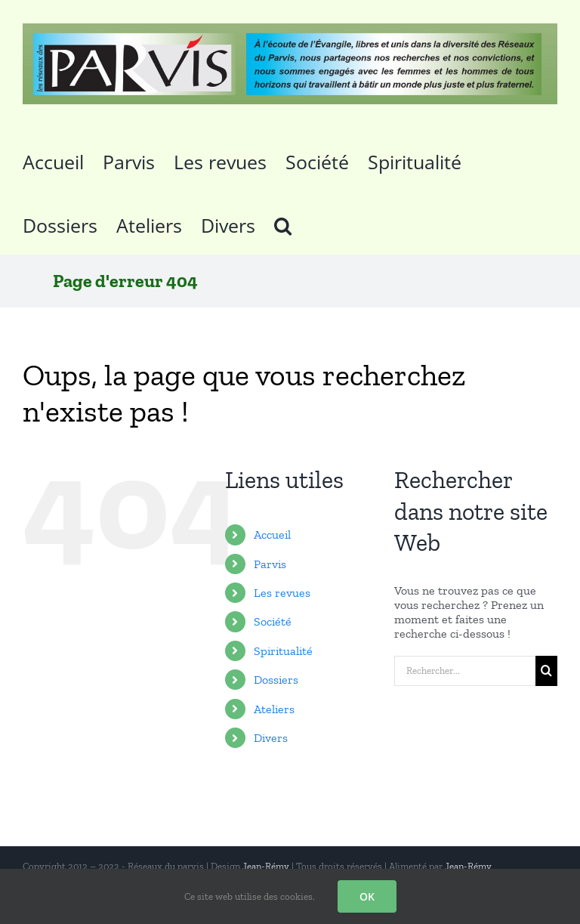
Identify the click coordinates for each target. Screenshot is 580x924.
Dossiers (276, 680)
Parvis (270, 564)
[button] (283, 223)
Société (273, 621)
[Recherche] (546, 671)
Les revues (282, 593)
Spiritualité (283, 651)
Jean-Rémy (266, 866)
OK (367, 896)
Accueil (272, 535)
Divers (271, 738)
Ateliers (274, 709)
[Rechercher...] (465, 671)
